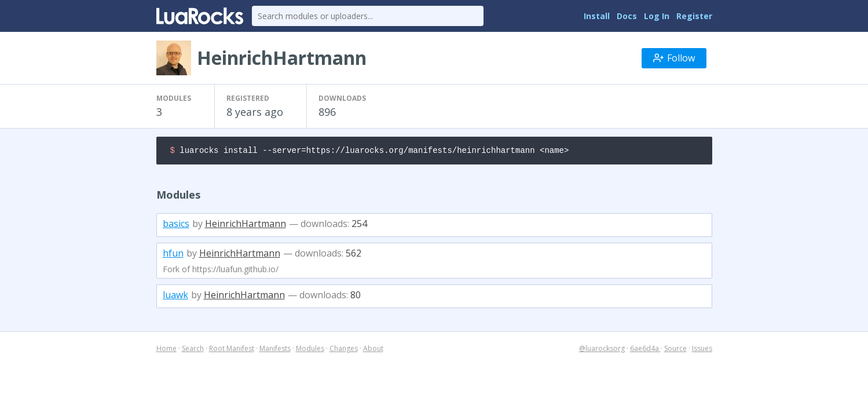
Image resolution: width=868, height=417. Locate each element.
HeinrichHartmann (246, 225)
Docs (627, 16)
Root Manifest (232, 350)
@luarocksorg (602, 350)
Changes (344, 350)
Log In (657, 16)
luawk (175, 297)
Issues (702, 350)
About (373, 350)
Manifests (275, 350)
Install (597, 16)
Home (166, 350)
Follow (674, 58)
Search (193, 350)
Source (675, 350)
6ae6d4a (645, 350)
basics (176, 225)
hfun (173, 255)
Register (694, 16)
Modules (310, 350)
